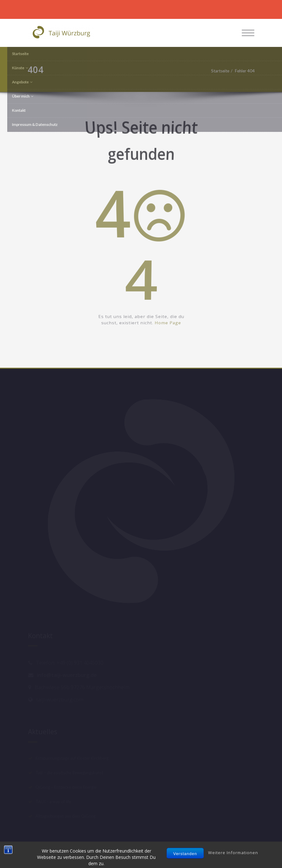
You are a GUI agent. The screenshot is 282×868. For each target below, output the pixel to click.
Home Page (172, 337)
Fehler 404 (246, 71)
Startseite (222, 71)
